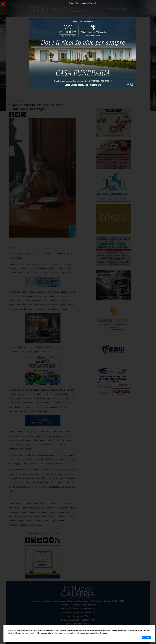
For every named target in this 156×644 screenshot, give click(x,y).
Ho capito (147, 637)
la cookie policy (30, 633)
